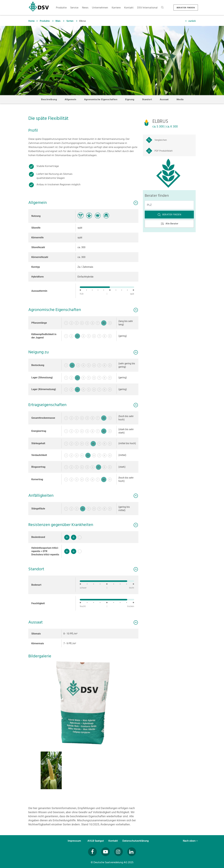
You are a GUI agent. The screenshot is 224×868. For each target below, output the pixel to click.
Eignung (130, 99)
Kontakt (113, 841)
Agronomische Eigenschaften (101, 99)
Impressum (75, 841)
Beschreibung (49, 99)
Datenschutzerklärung (136, 841)
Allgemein (70, 99)
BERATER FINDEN (186, 8)
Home (31, 21)
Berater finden (169, 215)
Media (180, 99)
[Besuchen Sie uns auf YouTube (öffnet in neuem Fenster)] (106, 852)
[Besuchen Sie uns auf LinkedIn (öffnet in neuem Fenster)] (132, 852)
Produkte (45, 21)
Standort (147, 99)
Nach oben (190, 841)
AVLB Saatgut (96, 841)
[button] (83, 703)
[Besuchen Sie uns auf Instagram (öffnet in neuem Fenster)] (118, 852)
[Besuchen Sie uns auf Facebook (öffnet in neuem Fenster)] (92, 852)
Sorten (70, 21)
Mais (58, 21)
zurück (192, 21)
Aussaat (164, 99)
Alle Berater (169, 224)
